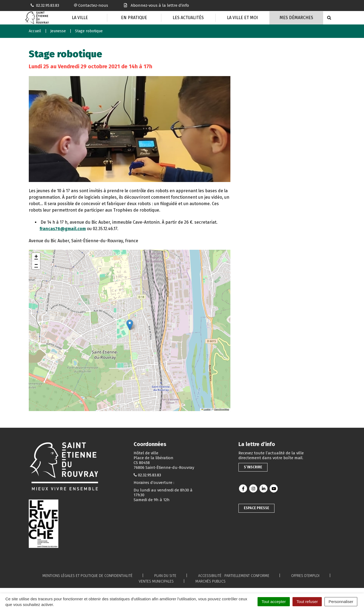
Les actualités (188, 18)
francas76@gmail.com (63, 229)
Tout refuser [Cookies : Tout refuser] (307, 602)
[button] (130, 325)
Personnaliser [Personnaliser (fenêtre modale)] (341, 602)
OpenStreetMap (222, 409)
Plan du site (165, 576)
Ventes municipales (156, 581)
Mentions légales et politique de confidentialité (88, 576)
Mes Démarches (296, 18)
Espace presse (256, 508)
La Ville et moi (242, 18)
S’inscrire (253, 467)
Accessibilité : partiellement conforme (234, 576)
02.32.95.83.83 (149, 475)
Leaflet (206, 409)
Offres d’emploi (305, 576)
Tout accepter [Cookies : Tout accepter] (274, 602)
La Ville (80, 18)
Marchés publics (210, 581)
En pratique (134, 18)
